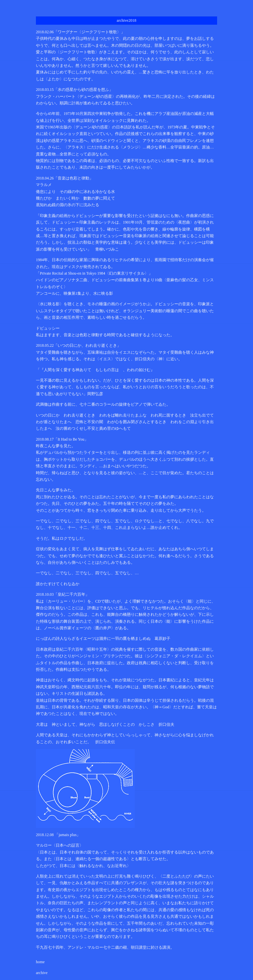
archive (42, 973)
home (40, 962)
